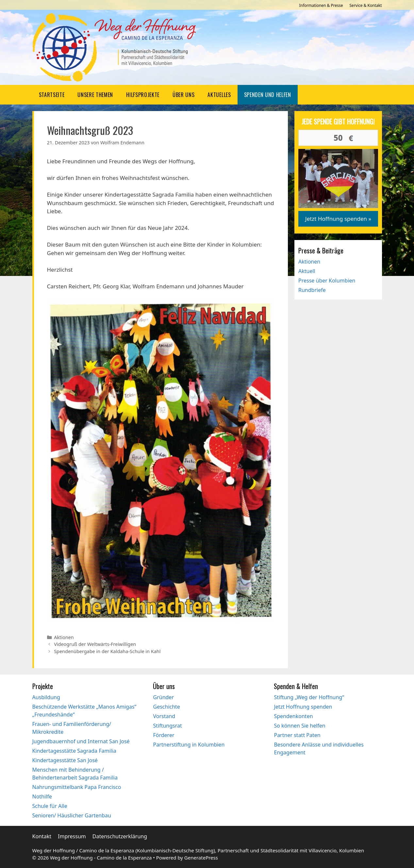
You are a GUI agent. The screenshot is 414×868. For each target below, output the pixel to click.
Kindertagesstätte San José (65, 760)
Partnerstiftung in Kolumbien (189, 745)
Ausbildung (46, 697)
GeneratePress (201, 858)
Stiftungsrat (167, 726)
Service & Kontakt (366, 5)
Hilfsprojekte (143, 95)
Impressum (72, 836)
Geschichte (166, 707)
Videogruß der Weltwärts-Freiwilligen (95, 644)
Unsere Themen (95, 95)
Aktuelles (219, 95)
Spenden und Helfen (268, 95)
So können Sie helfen (299, 726)
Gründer (163, 697)
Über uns (183, 95)
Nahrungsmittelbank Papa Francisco (77, 787)
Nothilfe (42, 796)
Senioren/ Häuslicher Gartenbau (72, 815)
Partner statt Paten (297, 735)
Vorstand (164, 716)
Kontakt (42, 836)
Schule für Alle (50, 806)
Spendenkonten (293, 716)
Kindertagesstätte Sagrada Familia (74, 751)
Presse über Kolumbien (327, 281)
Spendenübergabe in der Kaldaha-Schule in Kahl (107, 651)
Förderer (164, 735)
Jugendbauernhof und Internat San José (81, 741)
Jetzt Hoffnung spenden (303, 707)
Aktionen (64, 637)
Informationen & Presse (321, 5)
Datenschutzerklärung (120, 836)
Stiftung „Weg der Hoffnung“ (309, 697)
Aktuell (307, 271)
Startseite (52, 95)
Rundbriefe (312, 290)
